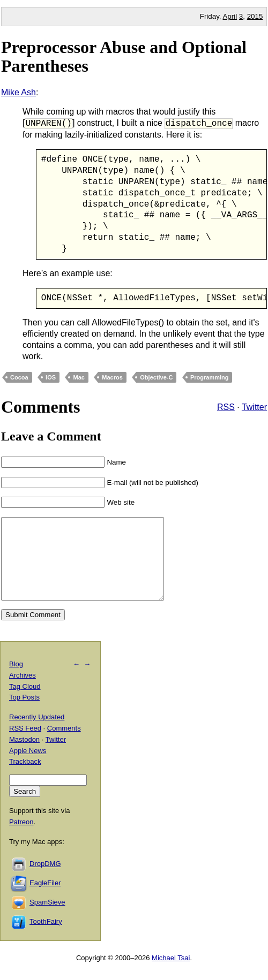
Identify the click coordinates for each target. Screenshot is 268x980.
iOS (51, 377)
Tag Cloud (25, 702)
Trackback (25, 778)
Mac (79, 377)
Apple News (28, 767)
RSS (226, 408)
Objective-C (156, 377)
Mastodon (24, 755)
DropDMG (45, 880)
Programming (210, 377)
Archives (23, 691)
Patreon (21, 838)
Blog (16, 680)
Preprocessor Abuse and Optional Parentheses (124, 56)
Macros (112, 377)
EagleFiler (45, 899)
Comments (64, 744)
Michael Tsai (171, 974)
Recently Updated (37, 734)
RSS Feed (25, 744)
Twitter (254, 408)
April (230, 16)
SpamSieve (47, 918)
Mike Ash (18, 92)
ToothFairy (46, 937)
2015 (255, 16)
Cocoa (19, 377)
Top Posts (24, 714)
